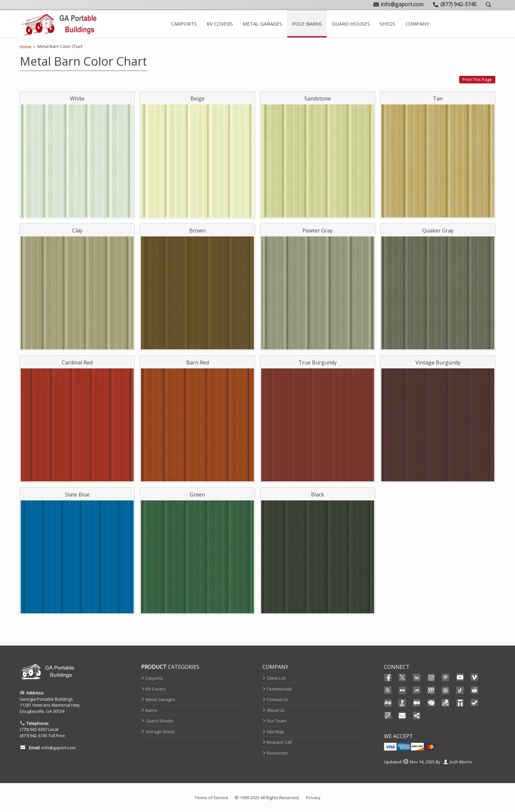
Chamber (431, 703)
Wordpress (446, 690)
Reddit (475, 690)
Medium (417, 703)
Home (26, 47)
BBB (402, 703)
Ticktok (460, 690)
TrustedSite (475, 703)
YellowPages (431, 690)
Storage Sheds (160, 732)
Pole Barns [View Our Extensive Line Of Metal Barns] (307, 24)
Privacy (313, 798)
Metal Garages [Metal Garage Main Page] (262, 24)
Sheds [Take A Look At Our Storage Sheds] (388, 24)
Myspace (417, 690)
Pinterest (446, 677)
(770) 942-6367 (34, 729)
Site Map (275, 732)
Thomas (460, 703)
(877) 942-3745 (34, 735)
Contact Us (277, 699)
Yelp (388, 690)
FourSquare (388, 716)
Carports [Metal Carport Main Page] (184, 24)
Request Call (279, 742)
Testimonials (279, 689)
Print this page (477, 79)
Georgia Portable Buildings (46, 699)
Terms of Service (212, 798)
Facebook (388, 677)
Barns (151, 710)
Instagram (431, 677)
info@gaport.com (58, 748)
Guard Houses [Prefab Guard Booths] (351, 24)
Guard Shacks (160, 721)
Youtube (460, 677)
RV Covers (156, 689)
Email (402, 716)
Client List (276, 678)
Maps (446, 703)
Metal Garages (160, 699)
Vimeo (475, 677)
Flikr (402, 690)
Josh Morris (461, 762)
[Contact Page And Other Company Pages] (417, 23)
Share (417, 716)
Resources (277, 753)
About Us (276, 710)
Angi (388, 703)
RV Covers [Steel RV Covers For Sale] (220, 24)
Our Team (277, 721)
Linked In (417, 678)
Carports (154, 678)
